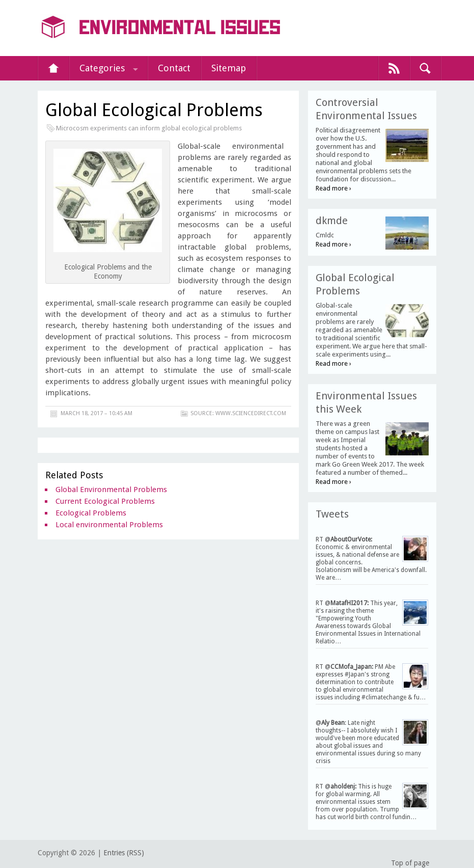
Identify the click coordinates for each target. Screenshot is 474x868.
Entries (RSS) (124, 853)
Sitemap (229, 68)
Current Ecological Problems (105, 501)
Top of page (410, 863)
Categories (102, 68)
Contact (174, 68)
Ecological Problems (91, 513)
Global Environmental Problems (111, 490)
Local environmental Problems (109, 525)
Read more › (333, 188)
